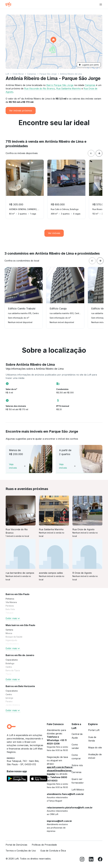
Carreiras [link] (76, 772)
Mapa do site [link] (95, 748)
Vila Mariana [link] (11, 602)
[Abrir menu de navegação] (101, 4)
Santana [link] (9, 630)
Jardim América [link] (13, 705)
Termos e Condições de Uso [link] (21, 851)
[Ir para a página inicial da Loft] (10, 4)
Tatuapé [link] (9, 613)
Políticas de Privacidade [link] (44, 845)
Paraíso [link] (9, 701)
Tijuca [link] (8, 674)
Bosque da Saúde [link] (14, 637)
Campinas (32, 74)
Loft (7, 74)
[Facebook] (100, 860)
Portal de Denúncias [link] (16, 845)
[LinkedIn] (91, 860)
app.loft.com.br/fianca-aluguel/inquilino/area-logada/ (60, 771)
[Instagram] (82, 860)
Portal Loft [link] (94, 730)
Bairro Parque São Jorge (60, 85)
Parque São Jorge (48, 74)
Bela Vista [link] (10, 609)
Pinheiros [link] (10, 599)
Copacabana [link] (12, 660)
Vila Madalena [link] (12, 644)
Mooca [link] (9, 633)
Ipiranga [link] (9, 698)
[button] (54, 42)
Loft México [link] (78, 790)
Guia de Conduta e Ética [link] (53, 851)
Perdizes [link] (10, 606)
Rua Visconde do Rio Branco (40, 89)
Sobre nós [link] (77, 765)
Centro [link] (9, 667)
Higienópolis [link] (11, 640)
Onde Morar (18, 74)
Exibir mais (13, 618)
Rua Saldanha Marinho (69, 89)
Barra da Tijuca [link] (13, 670)
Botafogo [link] (10, 663)
